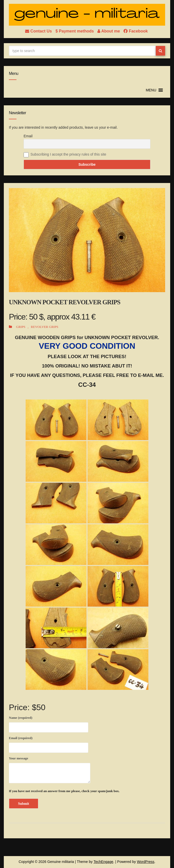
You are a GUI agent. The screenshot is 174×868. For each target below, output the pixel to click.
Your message (50, 770)
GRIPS (21, 327)
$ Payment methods (75, 31)
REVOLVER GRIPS (45, 327)
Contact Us (39, 31)
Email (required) (49, 744)
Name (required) (49, 723)
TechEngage (103, 862)
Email (28, 136)
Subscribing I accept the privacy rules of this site (68, 154)
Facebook (136, 31)
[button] (151, 90)
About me (109, 31)
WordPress (146, 862)
